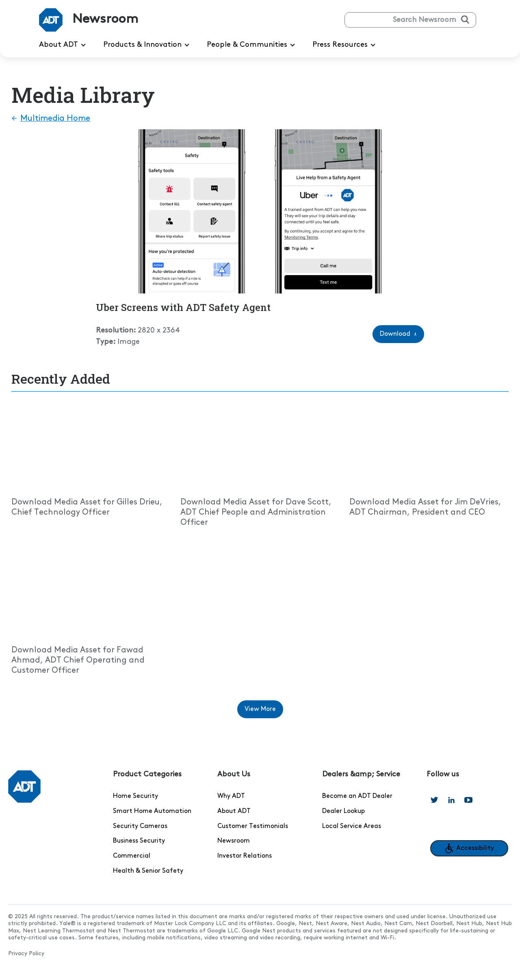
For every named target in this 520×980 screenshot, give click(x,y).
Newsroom (234, 841)
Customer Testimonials (253, 826)
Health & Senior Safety (148, 871)
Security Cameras (140, 826)
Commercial (132, 856)
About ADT (234, 811)
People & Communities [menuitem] (252, 45)
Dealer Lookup (343, 811)
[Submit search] (465, 20)
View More (264, 712)
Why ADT (231, 796)
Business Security (139, 841)
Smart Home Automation (152, 811)
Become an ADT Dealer (357, 796)
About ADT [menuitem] (64, 45)
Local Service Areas (352, 826)
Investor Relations (245, 856)
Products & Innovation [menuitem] (148, 45)
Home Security (135, 796)
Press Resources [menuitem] (345, 45)
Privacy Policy (26, 954)
